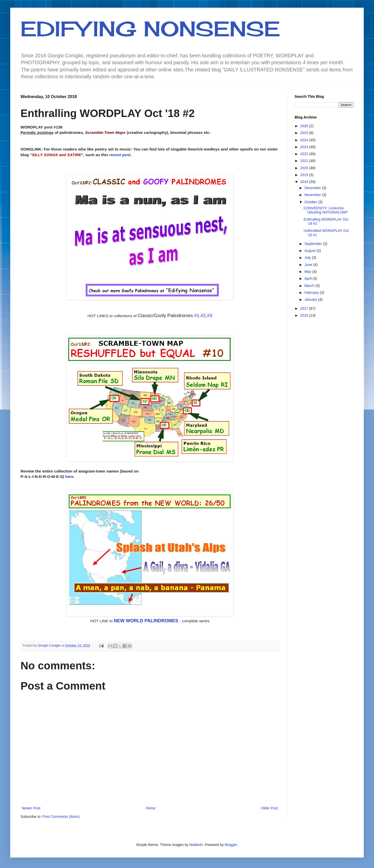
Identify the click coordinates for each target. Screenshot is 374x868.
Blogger (231, 845)
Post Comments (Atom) (61, 817)
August (310, 251)
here (69, 476)
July (308, 258)
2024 (305, 140)
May (308, 272)
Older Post (269, 808)
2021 (305, 161)
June (309, 265)
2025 (305, 133)
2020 (305, 168)
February (312, 293)
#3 (210, 316)
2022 (305, 154)
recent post (120, 155)
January (311, 299)
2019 (305, 175)
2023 (305, 147)
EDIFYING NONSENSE (150, 29)
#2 (203, 316)
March (310, 286)
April (308, 278)
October (311, 202)
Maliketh (196, 845)
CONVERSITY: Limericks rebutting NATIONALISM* (326, 210)
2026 (305, 126)
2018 (305, 182)
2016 (305, 315)
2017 (305, 308)
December (313, 188)
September (314, 244)
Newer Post (31, 808)
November (313, 195)
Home (150, 808)
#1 (197, 316)
